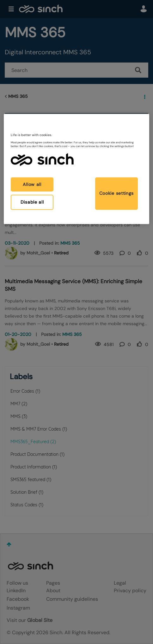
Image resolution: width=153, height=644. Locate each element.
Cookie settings (117, 193)
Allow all (32, 184)
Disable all (32, 202)
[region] (76, 169)
